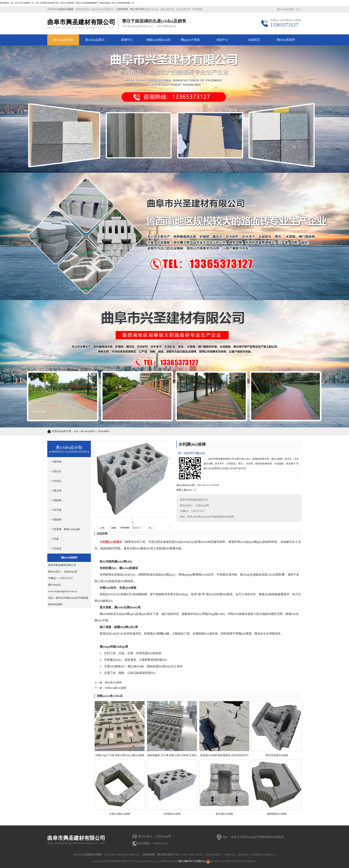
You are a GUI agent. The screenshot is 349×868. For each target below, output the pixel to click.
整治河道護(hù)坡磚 (277, 755)
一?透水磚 (56, 491)
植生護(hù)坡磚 (113, 682)
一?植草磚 (56, 462)
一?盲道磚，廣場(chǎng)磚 (65, 529)
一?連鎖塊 (56, 500)
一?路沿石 (56, 471)
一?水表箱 (56, 549)
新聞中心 (127, 40)
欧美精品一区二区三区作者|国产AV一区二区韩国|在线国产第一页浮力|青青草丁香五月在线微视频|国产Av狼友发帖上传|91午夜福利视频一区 (67, 3)
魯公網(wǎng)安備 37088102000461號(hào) (231, 861)
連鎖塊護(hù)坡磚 (277, 814)
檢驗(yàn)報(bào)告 (159, 40)
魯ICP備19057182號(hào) (192, 861)
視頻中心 (222, 40)
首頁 (76, 431)
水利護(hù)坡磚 (172, 814)
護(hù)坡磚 (103, 431)
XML (298, 9)
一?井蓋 (54, 539)
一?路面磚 (56, 520)
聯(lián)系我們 (286, 40)
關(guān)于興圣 (190, 40)
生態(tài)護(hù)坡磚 (115, 688)
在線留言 (254, 40)
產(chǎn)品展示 (95, 40)
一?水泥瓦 (56, 481)
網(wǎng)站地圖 (285, 9)
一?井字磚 (56, 510)
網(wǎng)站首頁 (63, 40)
